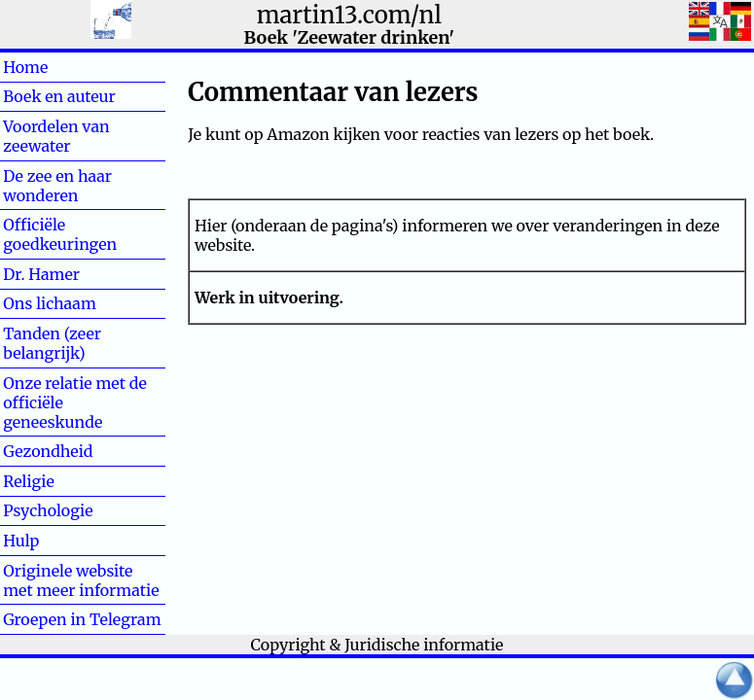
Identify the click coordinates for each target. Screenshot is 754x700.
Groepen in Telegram (82, 619)
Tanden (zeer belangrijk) (52, 343)
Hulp (53, 541)
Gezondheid (48, 451)
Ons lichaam (50, 303)
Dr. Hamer (41, 274)
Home (57, 67)
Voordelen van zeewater (56, 136)
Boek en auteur (59, 96)
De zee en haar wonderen (57, 186)
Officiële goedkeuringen (60, 234)
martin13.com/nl (349, 15)
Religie (60, 481)
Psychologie (48, 510)
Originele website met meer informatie (81, 580)
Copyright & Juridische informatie (377, 645)
